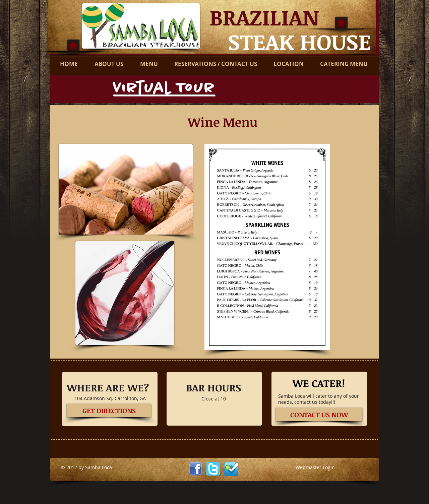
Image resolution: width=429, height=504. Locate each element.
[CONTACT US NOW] (319, 415)
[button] (267, 247)
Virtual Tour (164, 88)
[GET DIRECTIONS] (109, 411)
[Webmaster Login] (315, 467)
